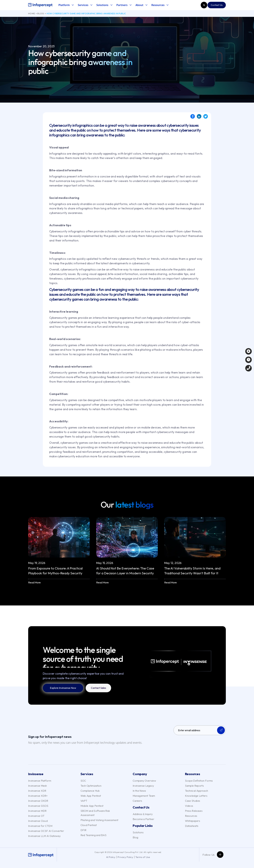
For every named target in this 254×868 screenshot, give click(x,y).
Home (32, 13)
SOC (83, 781)
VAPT (84, 801)
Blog (41, 13)
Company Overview (144, 781)
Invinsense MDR (37, 811)
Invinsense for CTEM (40, 826)
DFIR (84, 830)
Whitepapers (193, 821)
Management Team (144, 796)
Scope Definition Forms (199, 781)
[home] (40, 5)
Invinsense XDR (37, 791)
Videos (189, 806)
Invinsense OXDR (38, 801)
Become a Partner (143, 819)
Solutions (138, 832)
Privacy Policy (125, 857)
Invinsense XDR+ (38, 796)
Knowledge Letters (196, 796)
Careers (137, 801)
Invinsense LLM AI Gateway (44, 836)
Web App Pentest (91, 796)
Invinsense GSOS (38, 806)
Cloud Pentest (89, 825)
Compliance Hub (90, 791)
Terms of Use (143, 857)
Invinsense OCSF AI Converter (46, 831)
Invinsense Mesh (38, 786)
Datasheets (192, 826)
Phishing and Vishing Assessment (99, 820)
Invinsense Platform (40, 781)
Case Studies (193, 801)
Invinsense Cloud (38, 821)
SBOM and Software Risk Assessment (95, 813)
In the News (139, 791)
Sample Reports (194, 786)
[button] (66, 5)
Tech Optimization (91, 786)
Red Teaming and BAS (94, 835)
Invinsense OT (36, 816)
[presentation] (198, 744)
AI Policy (111, 857)
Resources (191, 816)
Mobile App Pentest (92, 806)
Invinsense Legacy (143, 786)
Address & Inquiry (143, 814)
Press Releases (194, 811)
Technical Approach (197, 791)
